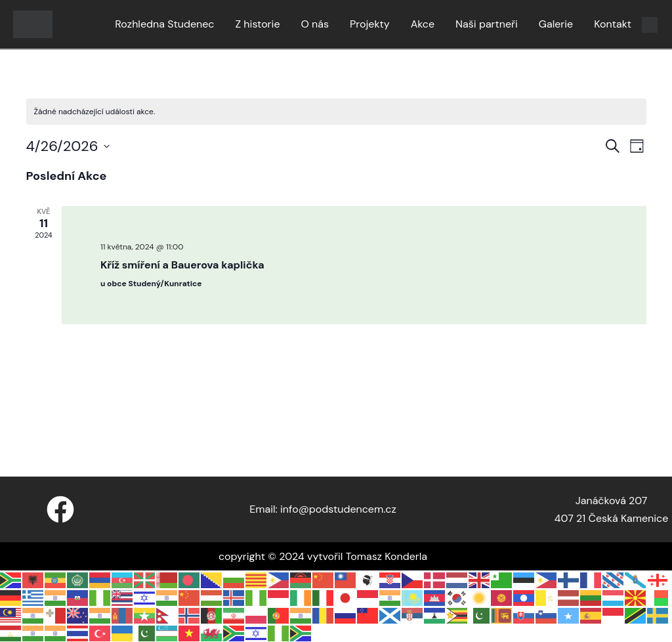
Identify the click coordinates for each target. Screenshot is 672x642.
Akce (423, 24)
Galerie (556, 24)
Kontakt (613, 24)
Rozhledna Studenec (164, 24)
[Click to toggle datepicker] (68, 146)
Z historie (257, 24)
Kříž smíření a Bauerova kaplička (182, 265)
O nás (315, 24)
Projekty (370, 24)
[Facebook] (60, 509)
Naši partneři (487, 24)
